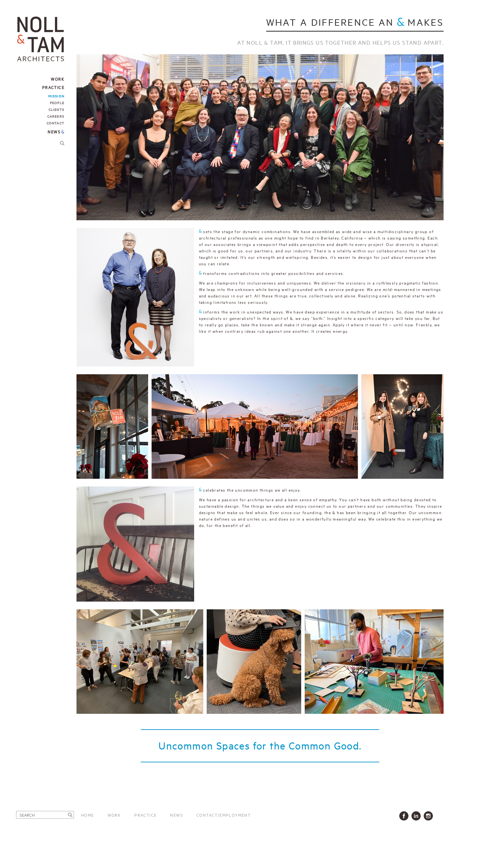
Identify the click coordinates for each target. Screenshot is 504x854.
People (57, 103)
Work (114, 815)
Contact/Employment (224, 815)
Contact (55, 123)
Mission (56, 96)
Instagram (430, 816)
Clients (56, 109)
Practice (145, 815)
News (54, 132)
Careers (56, 116)
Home (88, 815)
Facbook (405, 816)
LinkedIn (417, 816)
